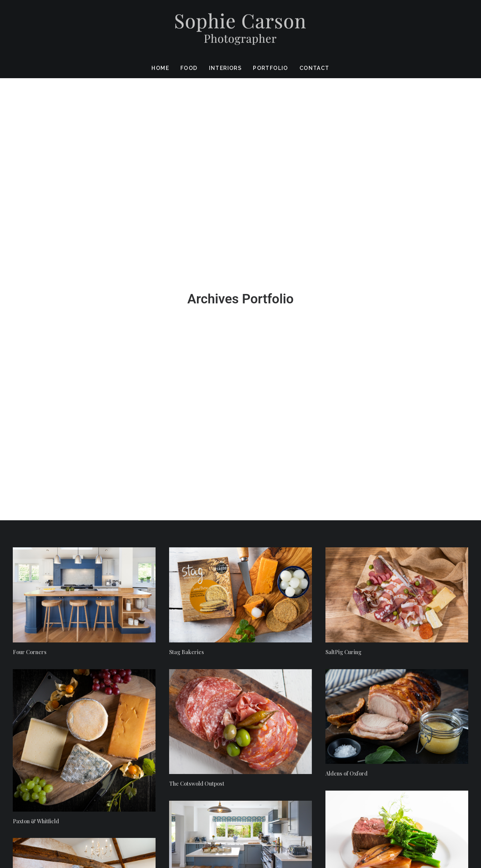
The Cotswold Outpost (197, 454)
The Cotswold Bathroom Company (55, 613)
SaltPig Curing (343, 322)
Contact (315, 68)
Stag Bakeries (187, 322)
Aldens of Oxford (346, 444)
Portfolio (271, 68)
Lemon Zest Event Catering (359, 565)
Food (189, 68)
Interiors (225, 68)
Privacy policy (450, 823)
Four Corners (30, 322)
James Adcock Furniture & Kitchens (369, 690)
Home (160, 68)
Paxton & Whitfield (36, 491)
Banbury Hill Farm (192, 575)
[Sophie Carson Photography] (240, 29)
